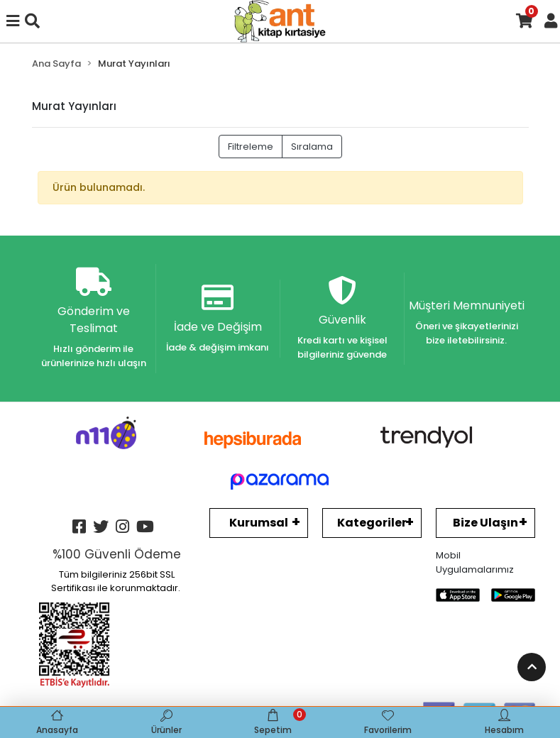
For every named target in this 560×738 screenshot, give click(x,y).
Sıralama (312, 147)
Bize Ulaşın (485, 523)
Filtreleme (251, 147)
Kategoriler (372, 523)
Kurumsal (259, 523)
